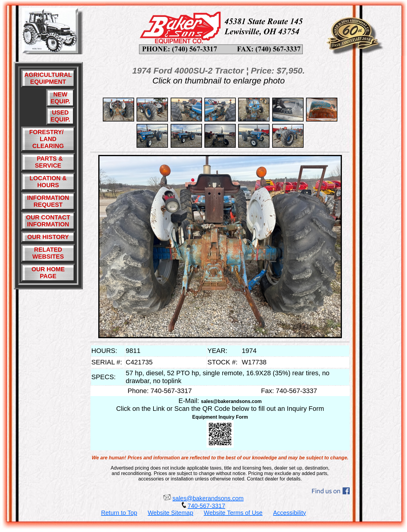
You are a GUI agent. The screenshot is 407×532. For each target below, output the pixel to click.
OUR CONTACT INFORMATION (48, 221)
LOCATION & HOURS (48, 182)
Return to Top (119, 513)
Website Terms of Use (233, 513)
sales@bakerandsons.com (231, 401)
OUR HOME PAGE (48, 273)
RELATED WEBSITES (48, 253)
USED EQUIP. (60, 116)
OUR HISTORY (48, 237)
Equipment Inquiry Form (220, 417)
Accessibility (290, 513)
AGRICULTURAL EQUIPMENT (48, 78)
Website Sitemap (170, 513)
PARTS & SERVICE (48, 162)
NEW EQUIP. (60, 98)
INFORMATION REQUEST (48, 201)
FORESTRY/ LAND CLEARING (48, 139)
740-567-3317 (206, 506)
